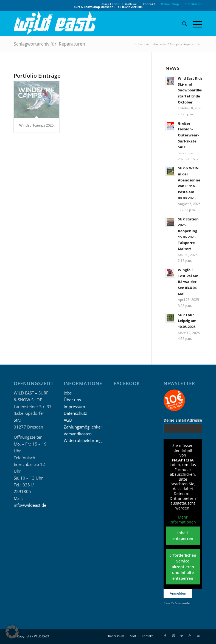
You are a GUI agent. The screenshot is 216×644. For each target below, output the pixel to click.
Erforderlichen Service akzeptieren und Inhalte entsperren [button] (183, 567)
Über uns (72, 400)
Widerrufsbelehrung (83, 440)
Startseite (159, 44)
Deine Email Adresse (183, 420)
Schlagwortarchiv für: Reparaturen (49, 44)
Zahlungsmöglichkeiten (86, 427)
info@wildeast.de (30, 505)
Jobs (68, 393)
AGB (68, 420)
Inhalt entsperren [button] (183, 536)
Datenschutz (75, 413)
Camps (175, 44)
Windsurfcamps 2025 (36, 125)
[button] (12, 632)
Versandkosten (78, 434)
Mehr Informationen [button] (183, 520)
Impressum (74, 407)
